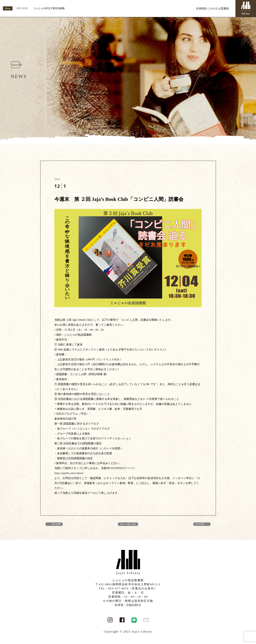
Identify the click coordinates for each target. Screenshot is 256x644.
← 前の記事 (54, 524)
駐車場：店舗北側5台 (128, 605)
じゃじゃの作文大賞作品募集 (49, 8)
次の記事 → (202, 524)
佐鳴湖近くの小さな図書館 (212, 8)
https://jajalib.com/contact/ (69, 473)
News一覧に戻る (128, 524)
